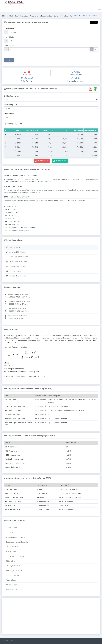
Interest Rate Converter (16, 276)
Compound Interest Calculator (17, 542)
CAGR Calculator (12, 547)
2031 (18, 155)
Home (78, 15)
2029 (18, 147)
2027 (18, 139)
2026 (18, 134)
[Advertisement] (51, 616)
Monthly (9, 124)
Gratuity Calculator (13, 566)
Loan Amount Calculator (17, 257)
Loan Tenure (9, 46)
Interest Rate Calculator (16, 266)
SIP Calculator (11, 533)
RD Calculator (11, 551)
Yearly (18, 124)
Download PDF (42, 161)
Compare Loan (13, 271)
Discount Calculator (13, 575)
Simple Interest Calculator (16, 537)
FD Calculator (11, 580)
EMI (84, 15)
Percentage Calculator (14, 571)
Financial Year (9, 113)
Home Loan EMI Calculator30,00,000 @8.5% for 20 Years (17, 296)
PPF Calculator (11, 585)
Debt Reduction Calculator (16, 556)
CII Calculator (11, 561)
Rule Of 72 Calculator (14, 590)
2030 (18, 151)
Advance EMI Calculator (16, 252)
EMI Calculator (13, 247)
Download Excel (60, 161)
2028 (18, 143)
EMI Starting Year (11, 105)
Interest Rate (9, 37)
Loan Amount (9, 28)
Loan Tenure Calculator (16, 262)
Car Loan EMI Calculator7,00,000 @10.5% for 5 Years (17, 310)
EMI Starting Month (11, 96)
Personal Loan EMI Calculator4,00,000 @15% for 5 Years (17, 303)
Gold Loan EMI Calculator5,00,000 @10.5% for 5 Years (17, 317)
